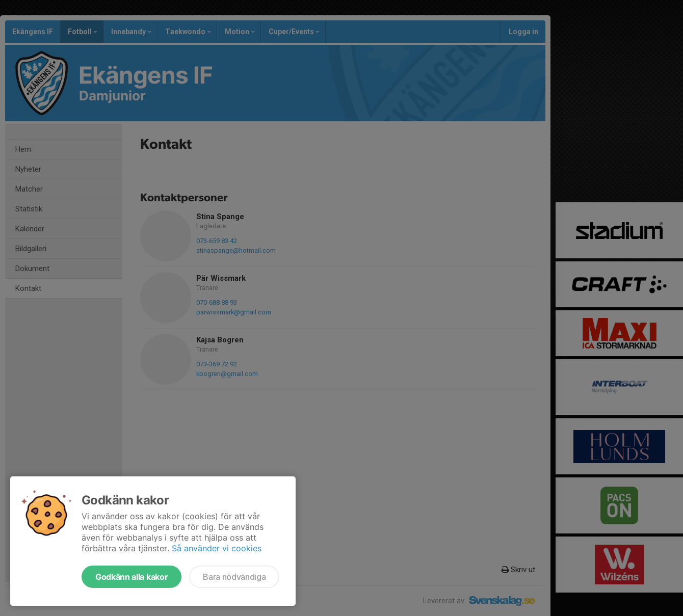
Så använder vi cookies (217, 548)
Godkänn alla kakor (132, 577)
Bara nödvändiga (234, 577)
